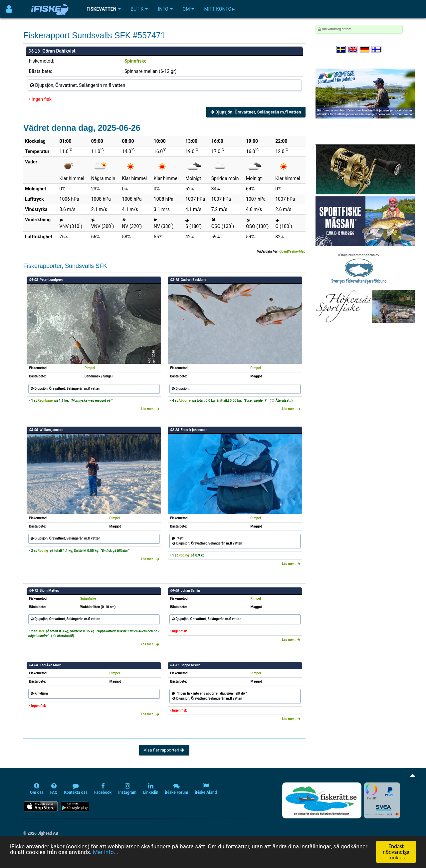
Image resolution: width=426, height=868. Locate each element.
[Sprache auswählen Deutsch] (365, 49)
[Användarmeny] (9, 9)
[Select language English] (353, 49)
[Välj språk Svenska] (341, 49)
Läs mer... (150, 409)
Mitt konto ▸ (219, 9)
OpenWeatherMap (292, 251)
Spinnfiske (136, 61)
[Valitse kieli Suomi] (377, 49)
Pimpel (90, 368)
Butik (139, 9)
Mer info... (106, 852)
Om (189, 9)
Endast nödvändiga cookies (396, 852)
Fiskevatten (104, 9)
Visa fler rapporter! (164, 750)
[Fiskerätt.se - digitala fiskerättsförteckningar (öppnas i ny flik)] (322, 800)
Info (165, 9)
